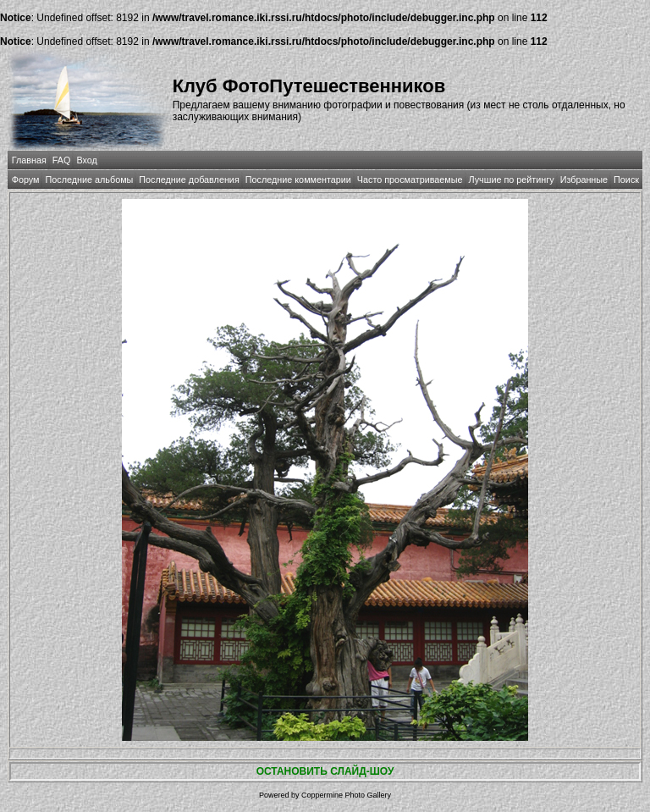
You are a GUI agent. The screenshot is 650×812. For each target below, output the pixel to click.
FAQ (62, 160)
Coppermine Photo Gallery (346, 795)
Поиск (626, 180)
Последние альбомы (89, 180)
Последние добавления (189, 180)
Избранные (584, 180)
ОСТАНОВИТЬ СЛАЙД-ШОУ (325, 771)
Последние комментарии (298, 180)
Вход (86, 160)
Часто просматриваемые (410, 180)
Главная (29, 160)
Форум (26, 180)
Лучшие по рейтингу (512, 180)
